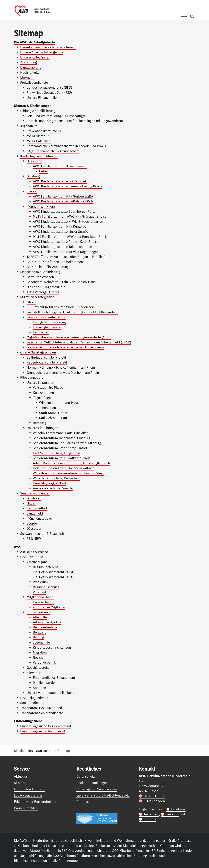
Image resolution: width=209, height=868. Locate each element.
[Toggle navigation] (184, 16)
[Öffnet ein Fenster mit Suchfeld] (192, 16)
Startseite (43, 751)
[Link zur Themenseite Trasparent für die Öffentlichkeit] (97, 818)
